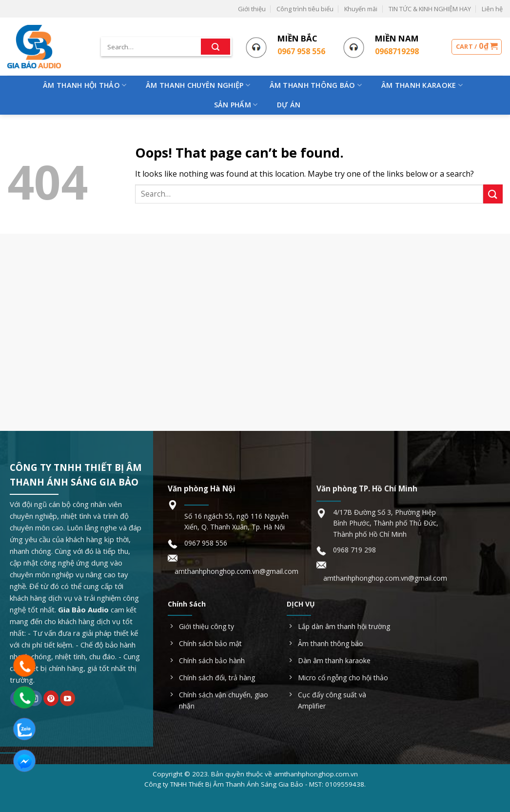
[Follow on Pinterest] (51, 698)
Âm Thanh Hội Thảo (85, 85)
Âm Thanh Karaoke (422, 85)
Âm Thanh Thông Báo (316, 85)
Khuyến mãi (361, 9)
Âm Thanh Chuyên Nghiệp (198, 85)
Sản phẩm (236, 105)
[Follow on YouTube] (68, 698)
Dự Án (289, 105)
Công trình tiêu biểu (305, 9)
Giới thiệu (252, 9)
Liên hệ (492, 9)
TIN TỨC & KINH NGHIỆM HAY (430, 9)
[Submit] (216, 47)
